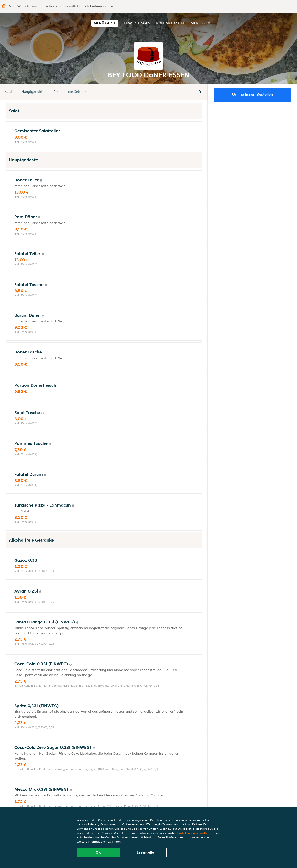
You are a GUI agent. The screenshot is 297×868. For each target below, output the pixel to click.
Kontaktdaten (170, 23)
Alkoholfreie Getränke (71, 92)
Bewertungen (137, 23)
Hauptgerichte (33, 92)
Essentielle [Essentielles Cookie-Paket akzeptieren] (145, 852)
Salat (8, 92)
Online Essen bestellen (253, 94)
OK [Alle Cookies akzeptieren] (98, 852)
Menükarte (105, 23)
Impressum (200, 23)
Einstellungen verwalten (193, 833)
